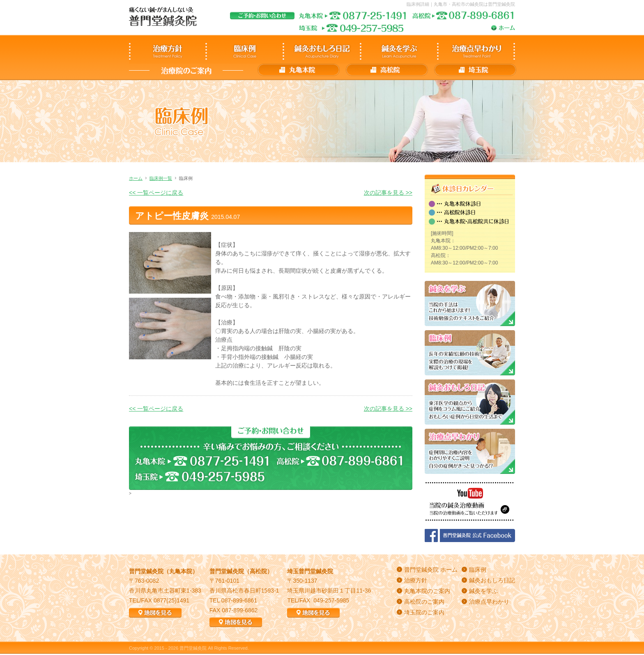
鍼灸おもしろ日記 (492, 580)
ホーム (136, 178)
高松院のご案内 (424, 602)
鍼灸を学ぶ (483, 591)
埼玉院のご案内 (424, 612)
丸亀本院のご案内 (427, 591)
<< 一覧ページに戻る (156, 193)
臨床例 (478, 570)
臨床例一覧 (161, 178)
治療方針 (416, 580)
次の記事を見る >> (388, 193)
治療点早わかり (489, 602)
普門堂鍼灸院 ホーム (431, 570)
